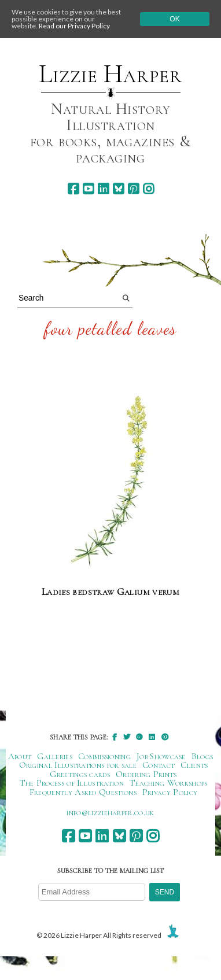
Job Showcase (161, 756)
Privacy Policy (170, 792)
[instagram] (148, 189)
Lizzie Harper (110, 74)
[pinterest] (133, 189)
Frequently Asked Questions (83, 792)
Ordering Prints (146, 774)
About (20, 756)
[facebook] (73, 189)
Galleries (55, 756)
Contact (159, 765)
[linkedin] (103, 189)
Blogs (202, 756)
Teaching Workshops (169, 783)
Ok (174, 19)
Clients (194, 765)
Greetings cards (80, 774)
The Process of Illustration (72, 783)
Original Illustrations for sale (78, 765)
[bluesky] (118, 189)
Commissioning (104, 756)
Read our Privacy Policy (74, 26)
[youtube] (88, 189)
